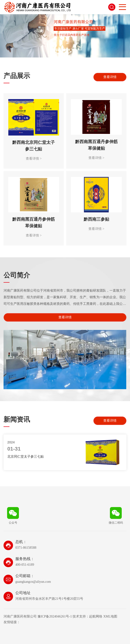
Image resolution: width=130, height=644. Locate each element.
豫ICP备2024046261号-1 (55, 616)
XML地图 (110, 616)
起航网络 (96, 616)
